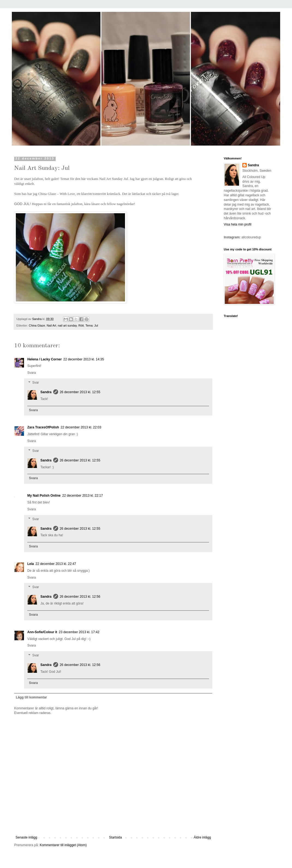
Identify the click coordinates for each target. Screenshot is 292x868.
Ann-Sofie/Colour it (42, 632)
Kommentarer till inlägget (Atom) (63, 845)
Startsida (115, 837)
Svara (32, 373)
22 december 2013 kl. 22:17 (83, 496)
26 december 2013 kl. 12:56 (80, 597)
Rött (81, 325)
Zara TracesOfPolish (43, 427)
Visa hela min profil (238, 224)
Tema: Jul (92, 325)
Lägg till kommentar (31, 697)
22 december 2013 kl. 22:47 (56, 564)
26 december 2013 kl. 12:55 (80, 392)
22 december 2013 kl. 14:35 (84, 359)
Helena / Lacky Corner (44, 359)
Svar (36, 383)
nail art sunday (67, 325)
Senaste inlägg (26, 837)
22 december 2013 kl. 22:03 (81, 427)
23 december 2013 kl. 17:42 (79, 632)
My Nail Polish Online (44, 496)
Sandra (46, 392)
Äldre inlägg (202, 837)
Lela (31, 564)
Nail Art (51, 325)
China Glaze (37, 325)
